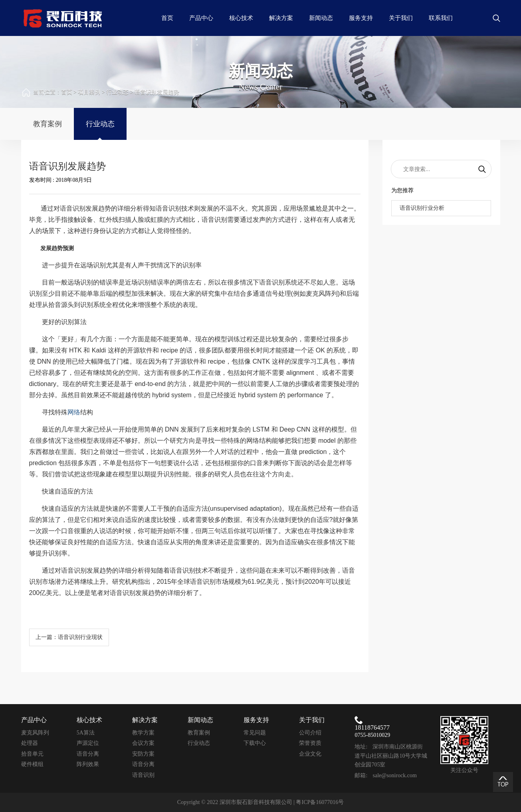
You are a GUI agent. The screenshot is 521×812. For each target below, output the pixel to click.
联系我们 (441, 18)
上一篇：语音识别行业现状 (69, 637)
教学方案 (143, 733)
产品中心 (201, 18)
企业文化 (310, 754)
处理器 (30, 743)
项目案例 (89, 92)
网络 (74, 412)
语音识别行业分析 (422, 208)
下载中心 (255, 743)
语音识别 (143, 775)
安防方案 (143, 754)
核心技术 (241, 18)
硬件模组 (32, 764)
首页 (167, 18)
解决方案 (281, 18)
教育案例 (48, 124)
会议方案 (143, 743)
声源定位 (88, 743)
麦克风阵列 (35, 733)
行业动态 (117, 92)
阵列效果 (88, 764)
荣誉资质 (310, 743)
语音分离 (88, 754)
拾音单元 (32, 754)
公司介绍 (310, 733)
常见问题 (255, 733)
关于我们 (401, 18)
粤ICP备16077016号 (320, 802)
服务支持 (361, 18)
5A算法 (86, 733)
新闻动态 (321, 18)
